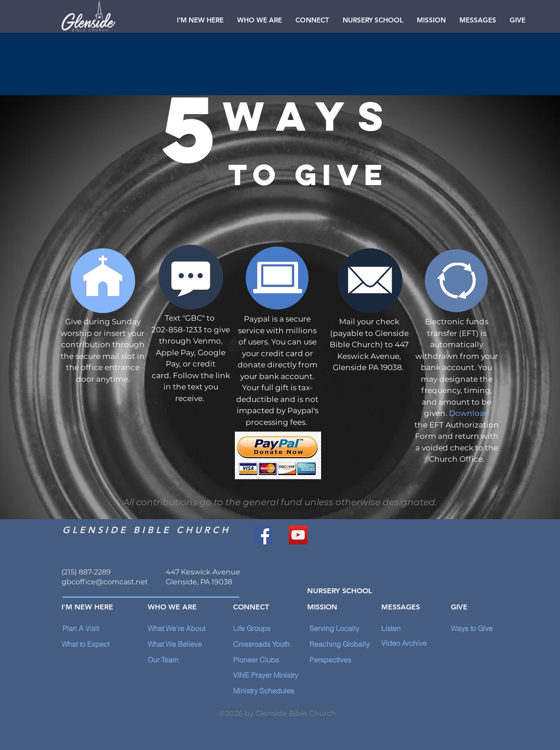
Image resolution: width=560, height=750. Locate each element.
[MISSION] (323, 607)
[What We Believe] (178, 644)
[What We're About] (180, 628)
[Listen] (407, 628)
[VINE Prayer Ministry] (270, 675)
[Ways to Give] (478, 628)
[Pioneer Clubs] (258, 660)
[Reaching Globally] (343, 644)
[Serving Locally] (337, 628)
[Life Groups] (256, 628)
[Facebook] (263, 535)
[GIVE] (459, 607)
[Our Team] (171, 660)
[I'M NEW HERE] (87, 607)
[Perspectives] (333, 660)
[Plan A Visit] (83, 628)
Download (469, 413)
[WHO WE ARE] (172, 607)
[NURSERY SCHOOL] (340, 591)
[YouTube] (298, 535)
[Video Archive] (407, 643)
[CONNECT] (251, 607)
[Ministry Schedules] (264, 691)
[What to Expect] (89, 644)
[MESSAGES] (401, 607)
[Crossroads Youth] (264, 644)
